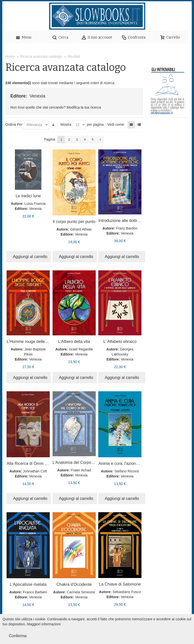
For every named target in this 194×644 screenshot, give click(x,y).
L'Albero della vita (74, 342)
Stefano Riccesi (127, 471)
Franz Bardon (127, 228)
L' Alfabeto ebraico (120, 342)
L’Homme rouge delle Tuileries (34, 342)
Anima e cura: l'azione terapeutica (129, 463)
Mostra (66, 124)
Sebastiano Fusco (127, 592)
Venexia (35, 209)
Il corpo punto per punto (74, 222)
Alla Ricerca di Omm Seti (29, 463)
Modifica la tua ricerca (84, 107)
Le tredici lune (28, 196)
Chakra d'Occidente (74, 584)
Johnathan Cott (35, 471)
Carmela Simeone (81, 592)
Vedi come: (116, 124)
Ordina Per (14, 124)
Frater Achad (81, 470)
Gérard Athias (81, 229)
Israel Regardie (81, 349)
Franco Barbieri (35, 592)
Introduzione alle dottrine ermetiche (130, 221)
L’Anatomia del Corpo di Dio (78, 462)
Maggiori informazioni (44, 624)
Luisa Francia (35, 204)
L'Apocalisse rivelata (28, 584)
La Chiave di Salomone (120, 584)
